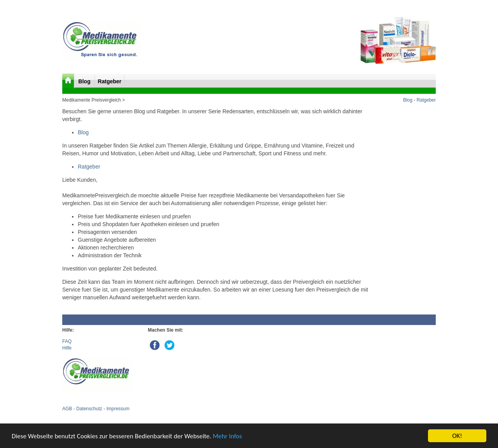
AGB (67, 409)
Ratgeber (110, 81)
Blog (85, 81)
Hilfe (67, 348)
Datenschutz (89, 409)
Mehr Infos (227, 436)
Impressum (118, 409)
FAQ (67, 341)
